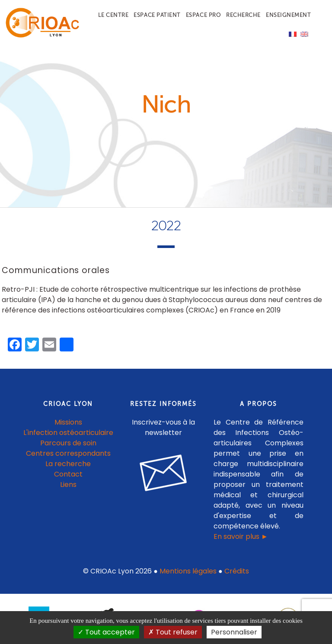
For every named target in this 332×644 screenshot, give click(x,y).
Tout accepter (106, 632)
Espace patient (157, 15)
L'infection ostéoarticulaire (68, 433)
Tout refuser (173, 632)
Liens (68, 485)
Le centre (113, 15)
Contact (68, 475)
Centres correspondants (68, 454)
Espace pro (203, 15)
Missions (68, 423)
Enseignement (288, 15)
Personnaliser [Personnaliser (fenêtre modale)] (234, 632)
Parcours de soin (68, 443)
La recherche (68, 464)
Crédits (237, 572)
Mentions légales (188, 572)
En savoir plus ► (241, 537)
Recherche (243, 15)
